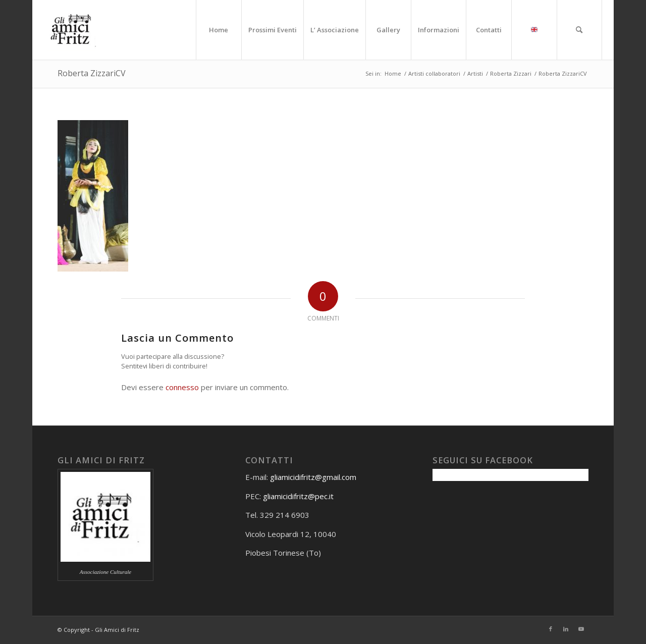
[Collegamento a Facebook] (551, 629)
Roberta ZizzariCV (92, 73)
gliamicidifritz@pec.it (298, 496)
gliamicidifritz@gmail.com (313, 477)
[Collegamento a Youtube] (581, 629)
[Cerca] (579, 30)
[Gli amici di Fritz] (74, 30)
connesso (182, 387)
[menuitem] (219, 30)
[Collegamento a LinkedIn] (566, 629)
